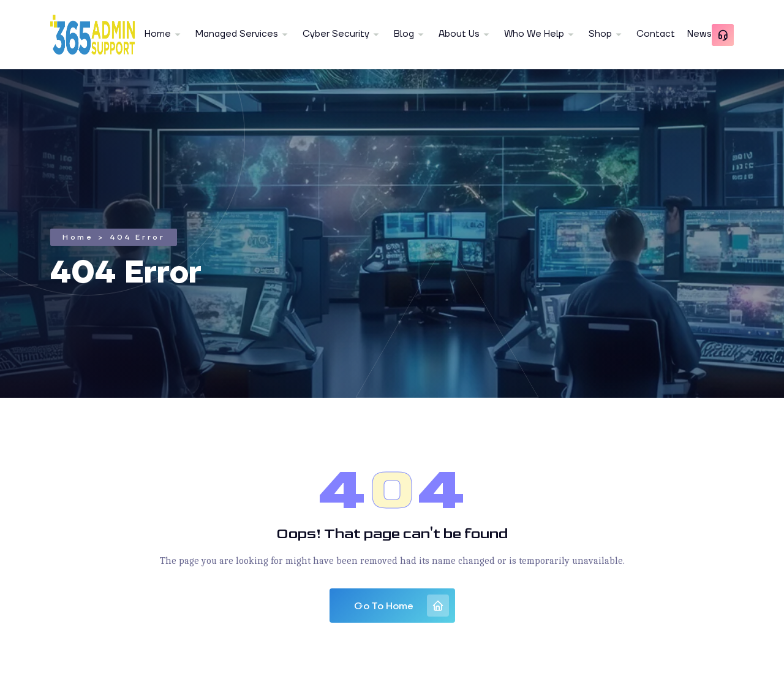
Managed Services (237, 34)
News (699, 34)
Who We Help (534, 34)
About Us (459, 34)
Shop (600, 34)
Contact (656, 34)
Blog (404, 34)
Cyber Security (336, 34)
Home (158, 34)
